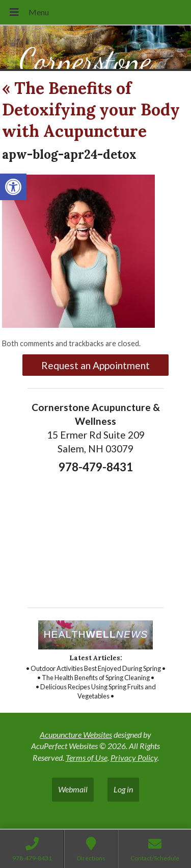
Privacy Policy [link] (134, 757)
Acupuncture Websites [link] (76, 734)
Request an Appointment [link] (95, 365)
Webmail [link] (73, 789)
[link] (13, 187)
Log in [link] (123, 789)
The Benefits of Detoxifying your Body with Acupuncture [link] (91, 109)
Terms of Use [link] (87, 757)
